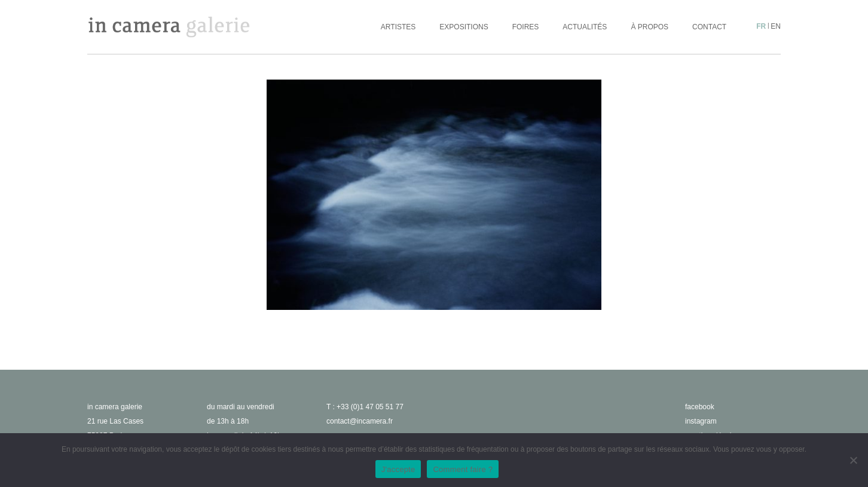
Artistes (398, 27)
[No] (853, 460)
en (776, 26)
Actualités (585, 27)
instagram (701, 421)
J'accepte (398, 469)
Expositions (464, 27)
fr (761, 26)
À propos (650, 27)
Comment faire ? (463, 469)
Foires (526, 27)
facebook (700, 407)
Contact (709, 27)
